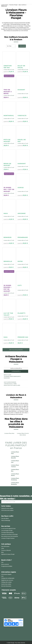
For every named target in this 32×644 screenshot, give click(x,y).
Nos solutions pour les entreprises (10, 536)
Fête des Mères (5, 518)
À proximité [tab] (16, 371)
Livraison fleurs (5, 5)
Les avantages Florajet (7, 530)
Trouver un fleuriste (6, 550)
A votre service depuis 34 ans (8, 529)
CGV (2, 576)
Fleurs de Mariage (6, 520)
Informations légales (6, 574)
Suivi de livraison (5, 546)
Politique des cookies (6, 582)
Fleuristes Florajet (13, 5)
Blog (2, 552)
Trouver (22, 46)
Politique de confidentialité (8, 578)
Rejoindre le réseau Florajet (8, 554)
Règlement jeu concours (7, 580)
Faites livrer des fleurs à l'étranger (9, 534)
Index (3, 548)
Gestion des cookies (6, 584)
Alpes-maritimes (22, 5)
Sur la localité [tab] (16, 368)
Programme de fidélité (7, 566)
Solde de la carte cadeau (7, 508)
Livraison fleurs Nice (9, 433)
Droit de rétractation (6, 586)
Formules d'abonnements (8, 532)
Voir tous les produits (16, 350)
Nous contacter (5, 564)
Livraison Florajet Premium (8, 538)
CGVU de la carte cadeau (7, 510)
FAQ (2, 562)
